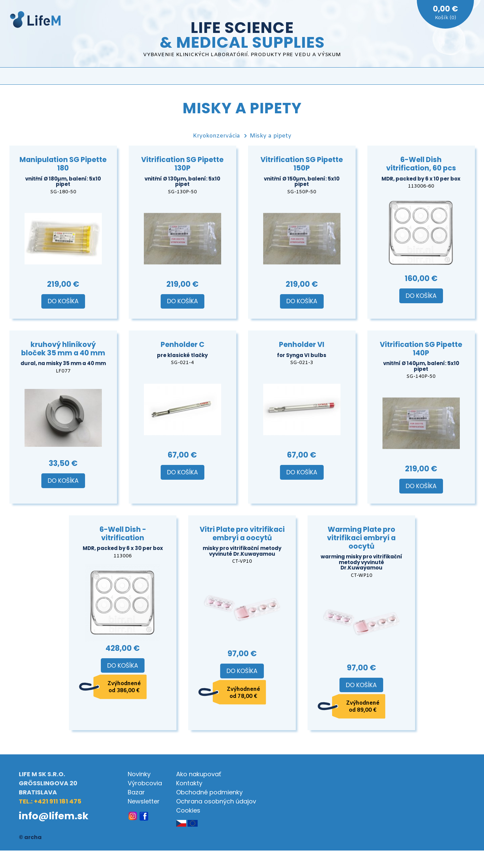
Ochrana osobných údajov (216, 801)
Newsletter (144, 801)
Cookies (188, 810)
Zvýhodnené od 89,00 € (363, 707)
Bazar (136, 792)
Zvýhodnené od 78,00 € (244, 693)
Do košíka (63, 301)
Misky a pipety (271, 136)
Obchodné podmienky (209, 792)
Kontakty (189, 783)
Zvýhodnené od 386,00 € (124, 687)
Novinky (139, 774)
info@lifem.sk (54, 816)
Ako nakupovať (199, 774)
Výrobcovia (145, 783)
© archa (30, 837)
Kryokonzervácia (216, 136)
